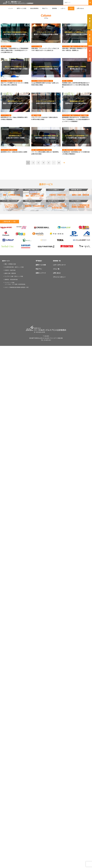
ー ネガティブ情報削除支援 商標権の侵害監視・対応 (16, 287)
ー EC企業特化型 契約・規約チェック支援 (13, 267)
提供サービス (6, 261)
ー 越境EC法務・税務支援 (9, 273)
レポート (63, 8)
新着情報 (54, 8)
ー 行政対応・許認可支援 (9, 270)
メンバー (11, 8)
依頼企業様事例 (34, 8)
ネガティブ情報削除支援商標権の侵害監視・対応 (79, 204)
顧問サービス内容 (22, 8)
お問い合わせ (80, 8)
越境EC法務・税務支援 (79, 192)
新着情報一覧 (57, 261)
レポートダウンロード (59, 265)
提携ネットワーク (41, 273)
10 (59, 163)
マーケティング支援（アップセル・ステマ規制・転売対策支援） (57, 204)
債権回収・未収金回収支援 (34, 203)
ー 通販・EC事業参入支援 (9, 264)
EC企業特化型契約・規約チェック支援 (33, 193)
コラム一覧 (56, 269)
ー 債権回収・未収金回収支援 (10, 280)
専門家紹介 (39, 261)
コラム (71, 8)
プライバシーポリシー (59, 277)
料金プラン (45, 8)
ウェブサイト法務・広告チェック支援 (9, 204)
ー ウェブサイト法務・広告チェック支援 (13, 276)
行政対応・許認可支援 (56, 192)
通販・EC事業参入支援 (10, 192)
